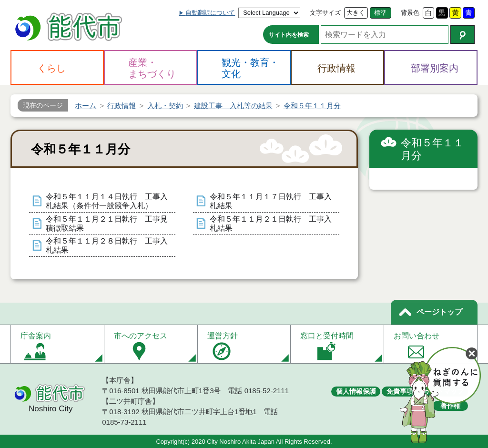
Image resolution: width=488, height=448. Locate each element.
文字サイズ (325, 13)
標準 (380, 13)
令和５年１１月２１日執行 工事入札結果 (271, 224)
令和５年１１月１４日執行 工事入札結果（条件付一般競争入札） (107, 201)
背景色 (410, 13)
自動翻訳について (210, 13)
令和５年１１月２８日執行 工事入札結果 (107, 245)
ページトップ (439, 312)
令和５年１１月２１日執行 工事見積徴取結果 (107, 224)
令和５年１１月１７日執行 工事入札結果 (271, 201)
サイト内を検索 (289, 35)
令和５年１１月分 (432, 149)
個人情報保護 (356, 391)
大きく (356, 13)
